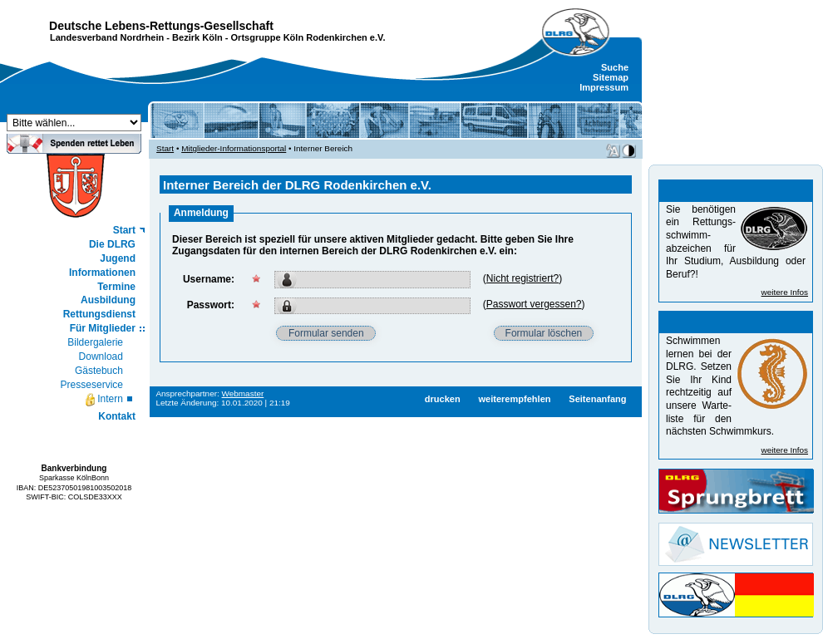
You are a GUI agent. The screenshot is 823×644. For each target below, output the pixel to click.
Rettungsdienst (99, 314)
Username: (209, 279)
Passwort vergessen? (534, 304)
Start (124, 230)
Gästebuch (99, 371)
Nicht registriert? (522, 278)
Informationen (102, 273)
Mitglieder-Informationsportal (234, 148)
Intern (103, 400)
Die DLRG (112, 244)
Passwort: (211, 305)
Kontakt (117, 416)
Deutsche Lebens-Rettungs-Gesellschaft (161, 26)
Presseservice (92, 385)
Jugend (118, 258)
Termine (116, 287)
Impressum (604, 87)
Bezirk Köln (197, 37)
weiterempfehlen (514, 399)
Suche (615, 67)
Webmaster (243, 393)
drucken (443, 399)
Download (101, 356)
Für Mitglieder (103, 328)
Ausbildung (108, 300)
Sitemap (611, 77)
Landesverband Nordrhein (107, 37)
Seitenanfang (597, 399)
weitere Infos (785, 292)
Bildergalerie (95, 342)
